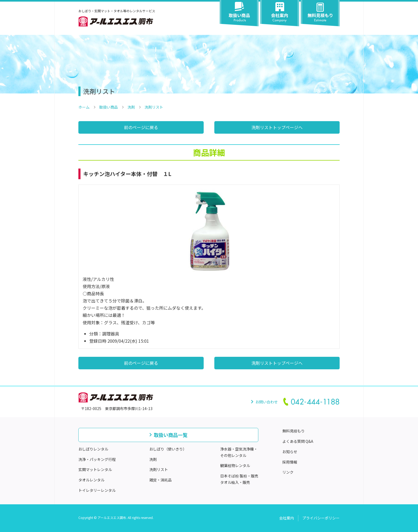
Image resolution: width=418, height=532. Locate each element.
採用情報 (290, 462)
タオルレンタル (91, 480)
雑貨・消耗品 (160, 480)
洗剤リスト (154, 107)
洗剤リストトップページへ (277, 127)
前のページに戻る (141, 127)
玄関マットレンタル (95, 469)
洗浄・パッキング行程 (97, 459)
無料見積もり (294, 431)
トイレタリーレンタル (97, 490)
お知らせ (290, 452)
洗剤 (131, 107)
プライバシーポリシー (321, 518)
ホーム (84, 107)
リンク (288, 472)
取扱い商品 (108, 107)
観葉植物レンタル (235, 465)
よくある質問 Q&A (298, 441)
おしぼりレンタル (93, 449)
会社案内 (287, 518)
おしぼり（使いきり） (168, 449)
